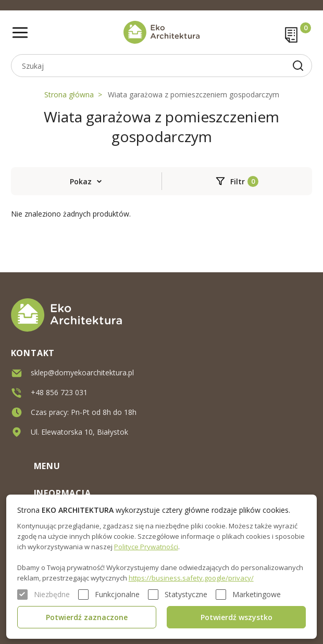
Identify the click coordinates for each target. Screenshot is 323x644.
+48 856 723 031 (59, 392)
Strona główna (69, 94)
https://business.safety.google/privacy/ (191, 578)
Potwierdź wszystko (237, 617)
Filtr (238, 181)
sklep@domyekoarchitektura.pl (82, 372)
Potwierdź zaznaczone (87, 617)
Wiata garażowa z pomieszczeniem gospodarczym (194, 94)
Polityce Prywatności (146, 547)
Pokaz (81, 181)
